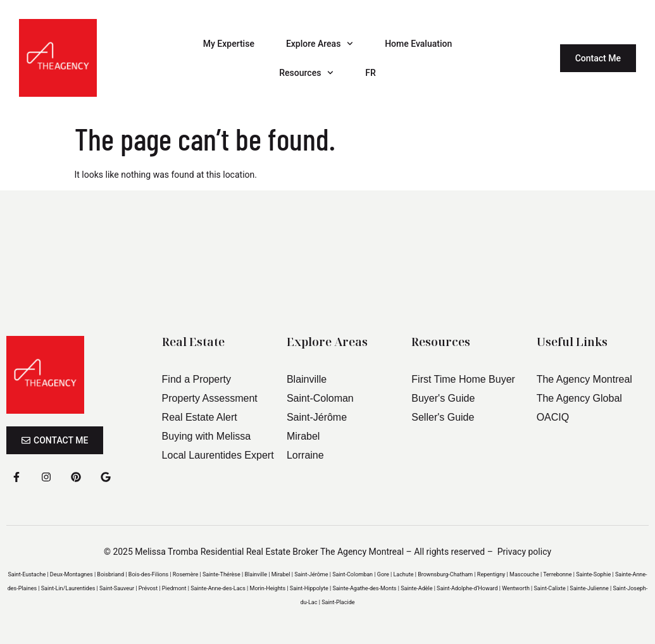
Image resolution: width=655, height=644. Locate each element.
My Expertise (229, 44)
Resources (306, 73)
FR (371, 73)
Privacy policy (524, 552)
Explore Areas (320, 44)
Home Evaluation (418, 44)
